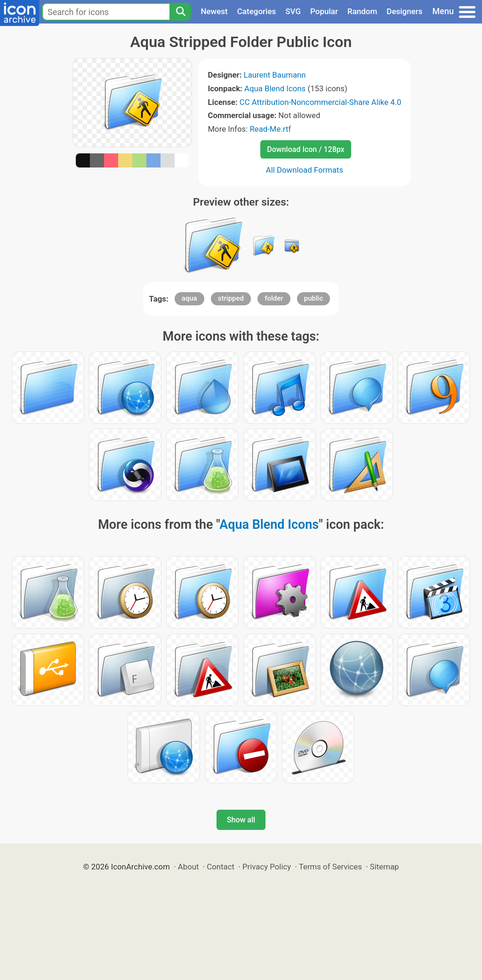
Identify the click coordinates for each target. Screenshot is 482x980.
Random (362, 11)
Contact (221, 867)
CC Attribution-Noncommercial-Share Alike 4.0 (321, 102)
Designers (404, 11)
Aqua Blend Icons (275, 88)
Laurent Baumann (275, 75)
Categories (257, 11)
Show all (241, 820)
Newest (214, 11)
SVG (293, 11)
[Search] (180, 12)
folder (274, 298)
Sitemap (385, 867)
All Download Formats (305, 170)
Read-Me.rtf (270, 129)
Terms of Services (330, 867)
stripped (231, 298)
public (314, 298)
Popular (324, 11)
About (189, 867)
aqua (189, 298)
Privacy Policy (267, 867)
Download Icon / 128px (305, 149)
